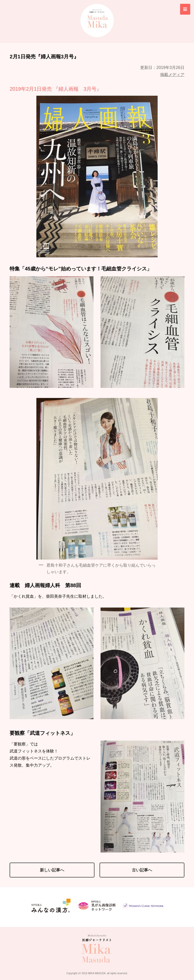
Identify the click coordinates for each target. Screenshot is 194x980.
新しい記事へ (52, 870)
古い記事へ (142, 870)
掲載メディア (172, 74)
